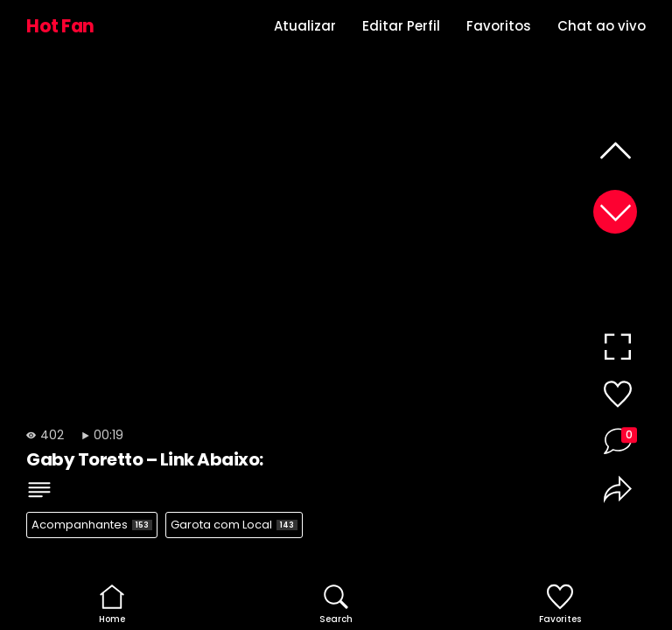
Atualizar (305, 26)
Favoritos (499, 26)
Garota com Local (234, 525)
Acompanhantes (92, 525)
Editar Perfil (401, 26)
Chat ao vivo (602, 26)
